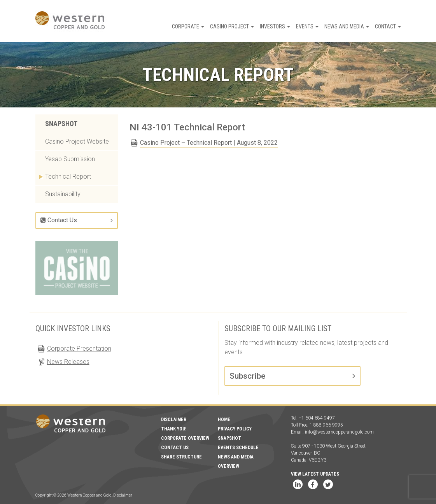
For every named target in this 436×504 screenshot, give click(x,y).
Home (224, 420)
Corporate (188, 26)
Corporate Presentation (79, 349)
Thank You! (174, 429)
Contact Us (59, 220)
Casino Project (232, 26)
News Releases (68, 362)
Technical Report (68, 176)
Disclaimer (174, 420)
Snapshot (61, 124)
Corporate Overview (185, 438)
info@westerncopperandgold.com (339, 432)
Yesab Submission (70, 159)
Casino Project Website (77, 141)
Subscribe (248, 376)
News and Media (347, 26)
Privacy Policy (235, 429)
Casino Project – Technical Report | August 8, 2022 (209, 143)
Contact (388, 26)
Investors (275, 26)
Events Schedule (238, 448)
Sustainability (63, 194)
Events (307, 26)
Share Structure (181, 457)
